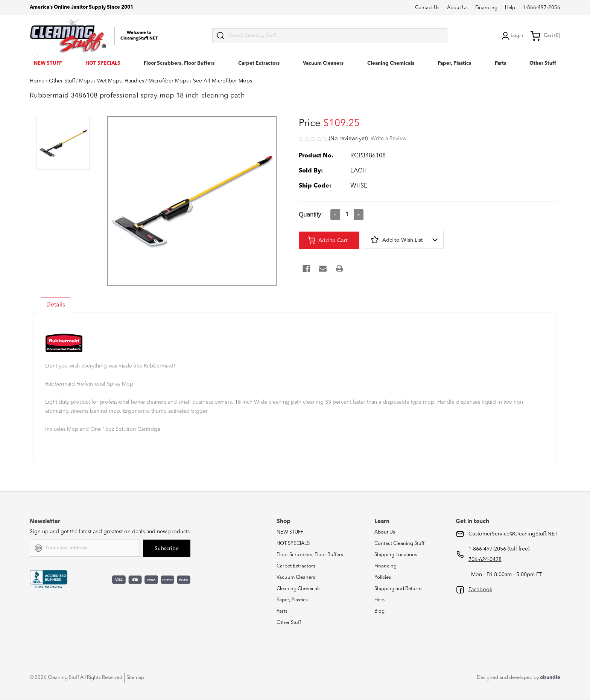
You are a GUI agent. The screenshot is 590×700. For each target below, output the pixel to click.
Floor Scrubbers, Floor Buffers (179, 63)
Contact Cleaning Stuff (399, 544)
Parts (500, 63)
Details (56, 305)
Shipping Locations (396, 555)
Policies (383, 577)
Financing (486, 8)
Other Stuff (543, 63)
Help (510, 8)
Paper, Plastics (454, 63)
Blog (379, 611)
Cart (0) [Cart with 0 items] (545, 36)
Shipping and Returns (398, 589)
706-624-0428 (485, 560)
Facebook (480, 590)
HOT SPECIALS (103, 63)
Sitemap (135, 678)
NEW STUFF (48, 63)
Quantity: (311, 214)
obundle (550, 678)
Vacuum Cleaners (323, 63)
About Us (457, 8)
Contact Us (427, 8)
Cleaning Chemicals (391, 63)
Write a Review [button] (389, 139)
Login (512, 36)
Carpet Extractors (259, 63)
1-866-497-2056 (541, 8)
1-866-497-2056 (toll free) (499, 549)
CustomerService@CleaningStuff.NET (513, 534)
